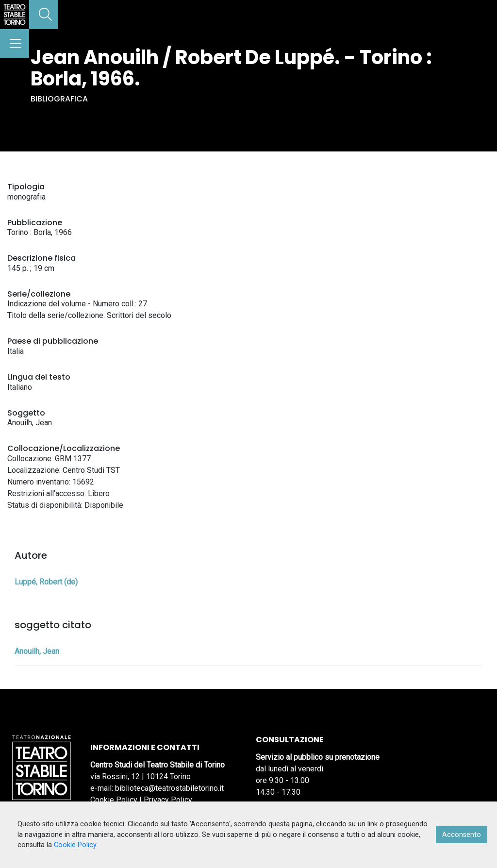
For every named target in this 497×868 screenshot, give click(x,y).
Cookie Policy (114, 800)
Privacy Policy (168, 800)
